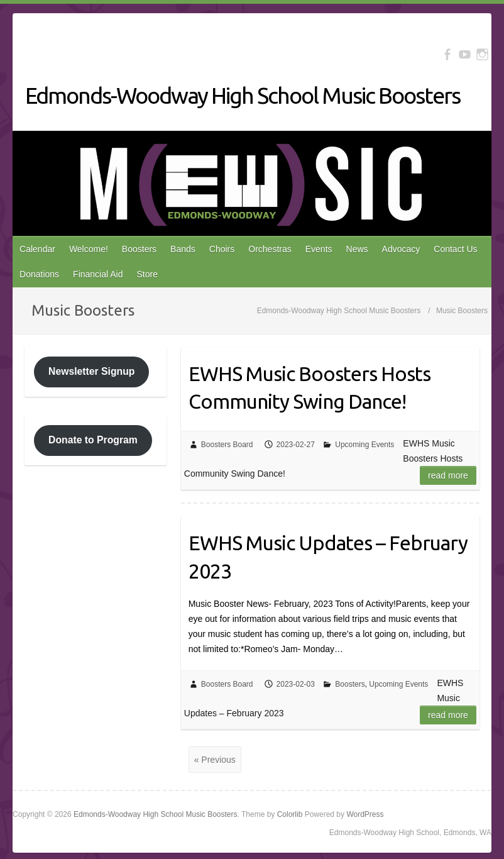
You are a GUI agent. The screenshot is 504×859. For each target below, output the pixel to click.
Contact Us (455, 249)
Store (147, 274)
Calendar (37, 249)
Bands (183, 249)
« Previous (215, 760)
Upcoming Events (364, 445)
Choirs (222, 249)
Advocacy (401, 249)
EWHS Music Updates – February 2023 (328, 557)
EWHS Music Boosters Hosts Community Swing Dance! (310, 388)
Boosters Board (227, 445)
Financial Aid (98, 274)
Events (319, 249)
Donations (39, 274)
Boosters (139, 249)
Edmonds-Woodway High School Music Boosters (243, 95)
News (357, 249)
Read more (448, 475)
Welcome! (89, 249)
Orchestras (270, 249)
